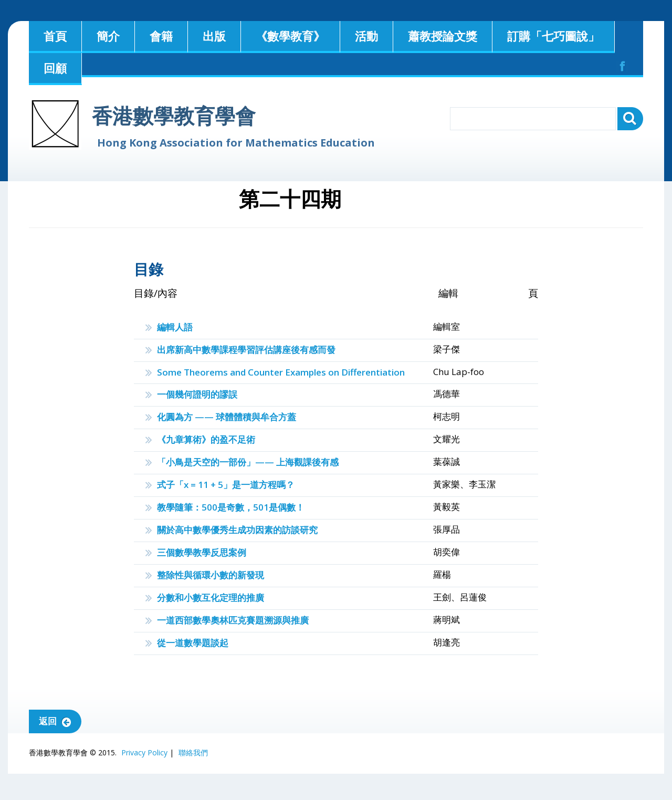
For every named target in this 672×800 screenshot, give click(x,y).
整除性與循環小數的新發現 (211, 575)
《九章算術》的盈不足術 (206, 439)
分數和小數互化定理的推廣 (211, 598)
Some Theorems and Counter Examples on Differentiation (281, 372)
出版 (214, 36)
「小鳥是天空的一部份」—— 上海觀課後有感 (248, 462)
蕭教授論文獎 (443, 36)
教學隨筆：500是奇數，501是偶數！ (231, 507)
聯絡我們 (193, 752)
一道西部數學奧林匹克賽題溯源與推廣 (233, 620)
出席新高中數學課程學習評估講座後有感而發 (246, 350)
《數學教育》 (290, 36)
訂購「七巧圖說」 (553, 36)
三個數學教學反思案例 (202, 552)
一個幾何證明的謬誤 (197, 394)
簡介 (108, 36)
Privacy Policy (144, 752)
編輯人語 (175, 327)
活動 (366, 36)
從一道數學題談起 (193, 643)
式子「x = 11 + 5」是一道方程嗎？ (226, 485)
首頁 (55, 36)
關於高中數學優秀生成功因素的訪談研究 (237, 530)
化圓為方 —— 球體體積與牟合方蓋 (227, 417)
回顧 (55, 68)
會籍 (161, 36)
